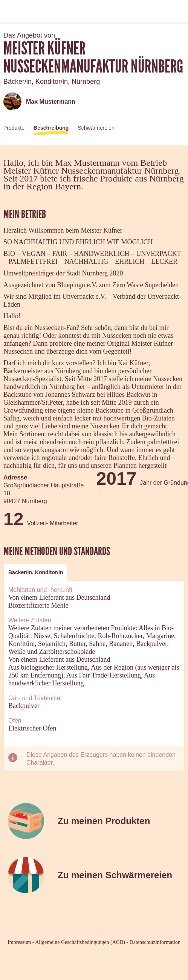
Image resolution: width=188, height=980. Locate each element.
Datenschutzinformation (155, 942)
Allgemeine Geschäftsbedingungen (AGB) (80, 942)
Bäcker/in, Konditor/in (36, 572)
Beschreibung (51, 128)
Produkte (14, 128)
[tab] (36, 572)
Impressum (19, 942)
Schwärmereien (96, 128)
